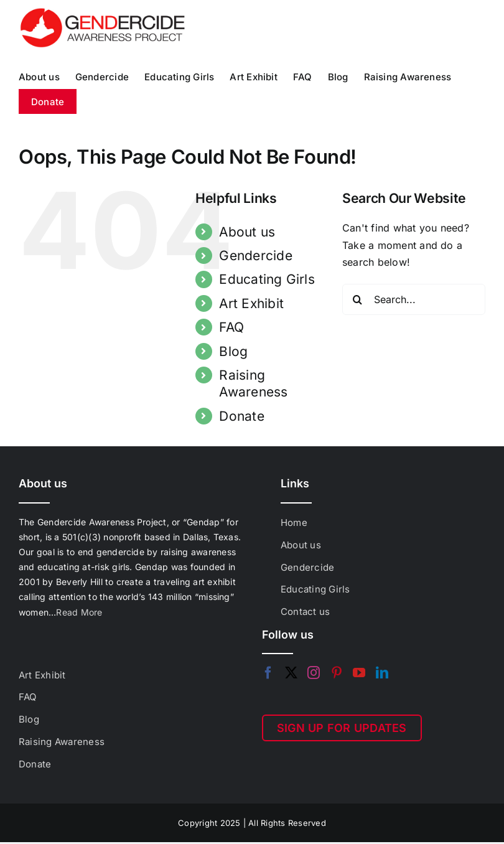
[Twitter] (291, 673)
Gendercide (255, 256)
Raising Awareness (62, 742)
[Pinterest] (337, 673)
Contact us (305, 612)
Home (294, 523)
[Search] (358, 299)
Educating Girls (267, 279)
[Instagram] (314, 673)
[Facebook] (268, 673)
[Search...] (414, 299)
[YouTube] (359, 673)
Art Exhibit (251, 303)
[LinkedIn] (382, 673)
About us (247, 232)
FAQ (231, 327)
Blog (233, 351)
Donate (241, 416)
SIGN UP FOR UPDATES (342, 728)
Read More (79, 612)
